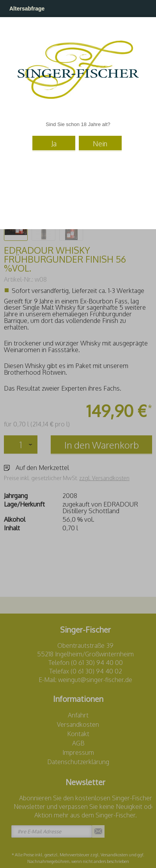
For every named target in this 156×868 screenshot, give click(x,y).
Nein (100, 144)
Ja (54, 144)
